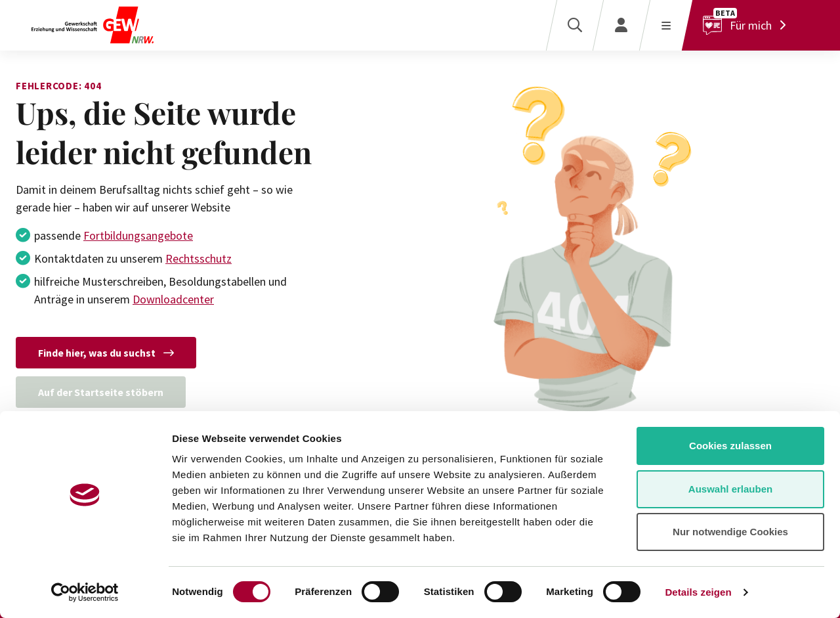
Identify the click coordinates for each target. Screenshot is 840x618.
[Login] (621, 25)
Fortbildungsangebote (138, 235)
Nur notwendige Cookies (730, 532)
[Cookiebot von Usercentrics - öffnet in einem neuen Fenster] (85, 592)
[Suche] (575, 25)
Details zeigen (698, 592)
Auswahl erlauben (730, 489)
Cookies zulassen (730, 446)
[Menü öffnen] (666, 25)
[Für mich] (748, 25)
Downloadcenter (173, 299)
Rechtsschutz (199, 258)
